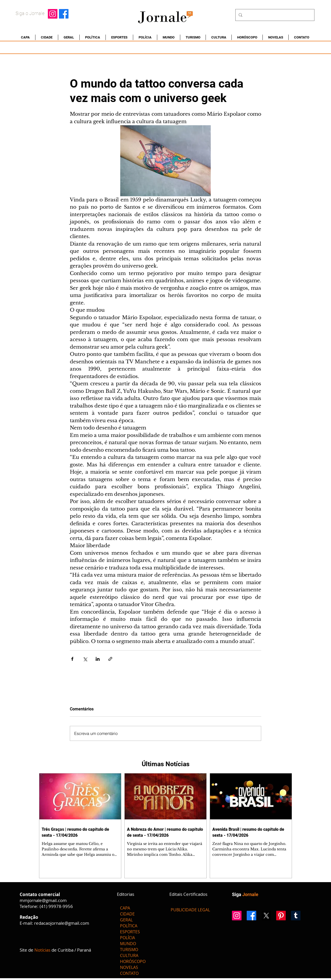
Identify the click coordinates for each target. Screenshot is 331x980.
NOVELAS (129, 967)
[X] (266, 916)
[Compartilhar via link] (110, 659)
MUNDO (128, 944)
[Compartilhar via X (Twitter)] (85, 659)
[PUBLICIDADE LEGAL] (190, 910)
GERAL (126, 920)
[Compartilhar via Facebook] (72, 659)
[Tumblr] (296, 916)
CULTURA (129, 955)
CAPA (125, 908)
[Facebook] (64, 14)
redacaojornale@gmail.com (62, 923)
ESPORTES (130, 932)
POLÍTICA (129, 926)
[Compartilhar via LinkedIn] (98, 659)
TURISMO (129, 950)
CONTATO (129, 973)
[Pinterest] (281, 916)
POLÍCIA (127, 938)
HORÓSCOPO (133, 961)
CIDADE (127, 914)
